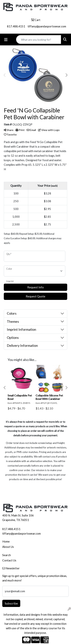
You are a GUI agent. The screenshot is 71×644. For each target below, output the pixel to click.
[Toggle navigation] (6, 40)
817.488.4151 (16, 26)
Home (6, 541)
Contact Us (9, 560)
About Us (8, 547)
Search (7, 555)
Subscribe (11, 603)
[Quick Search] (39, 39)
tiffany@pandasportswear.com (47, 26)
